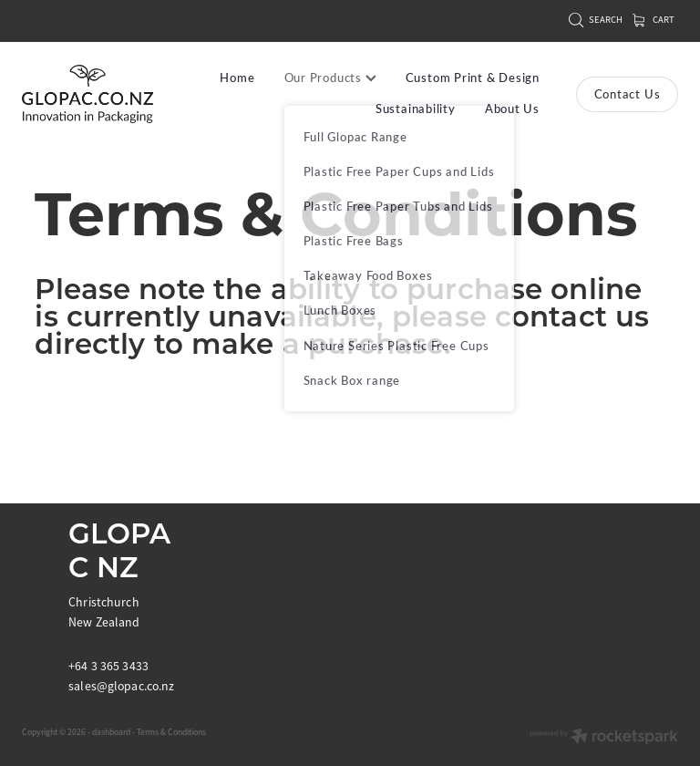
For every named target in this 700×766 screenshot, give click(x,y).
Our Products (330, 78)
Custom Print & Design (473, 78)
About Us (512, 109)
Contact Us (628, 94)
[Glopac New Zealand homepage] (87, 94)
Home (237, 78)
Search (596, 20)
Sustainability (416, 109)
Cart (654, 20)
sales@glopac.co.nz (122, 686)
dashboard (111, 732)
